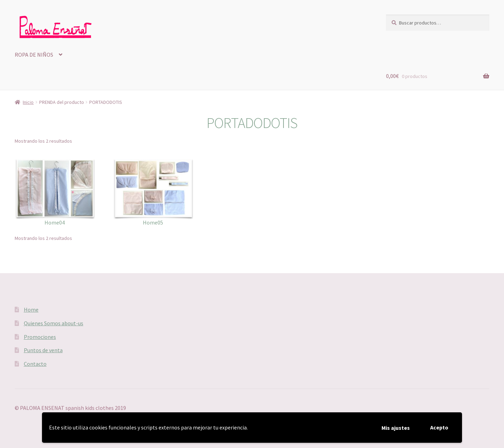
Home (31, 310)
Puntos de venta (43, 350)
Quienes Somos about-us (54, 323)
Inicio (28, 102)
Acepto (439, 427)
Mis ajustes (396, 428)
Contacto (35, 364)
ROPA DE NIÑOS (34, 55)
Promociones (40, 337)
